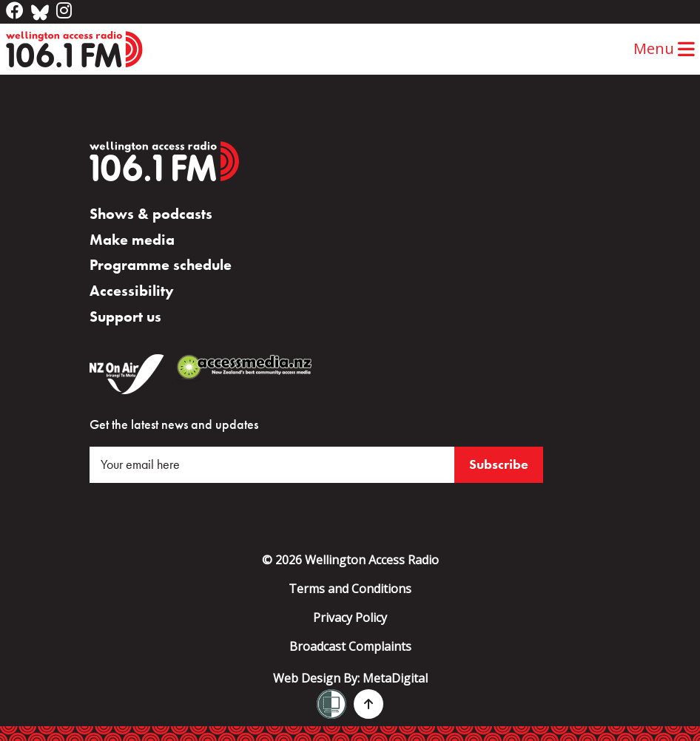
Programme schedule (161, 265)
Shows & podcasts (151, 214)
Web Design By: (350, 678)
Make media (132, 240)
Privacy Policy (350, 617)
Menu (664, 48)
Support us (125, 317)
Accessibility (132, 291)
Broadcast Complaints (350, 646)
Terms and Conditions (350, 589)
